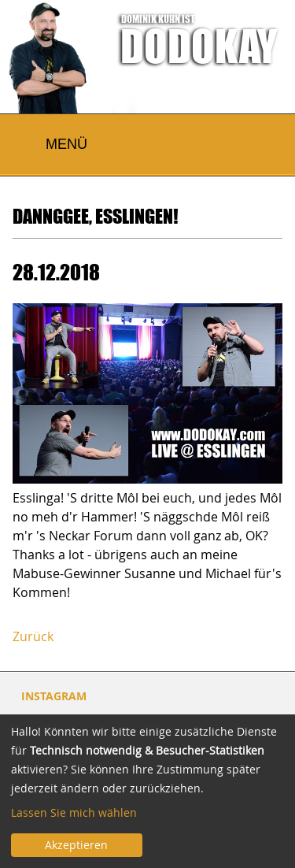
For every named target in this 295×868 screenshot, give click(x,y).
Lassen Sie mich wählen (74, 812)
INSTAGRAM (54, 696)
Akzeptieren (76, 845)
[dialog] (147, 791)
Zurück (33, 636)
